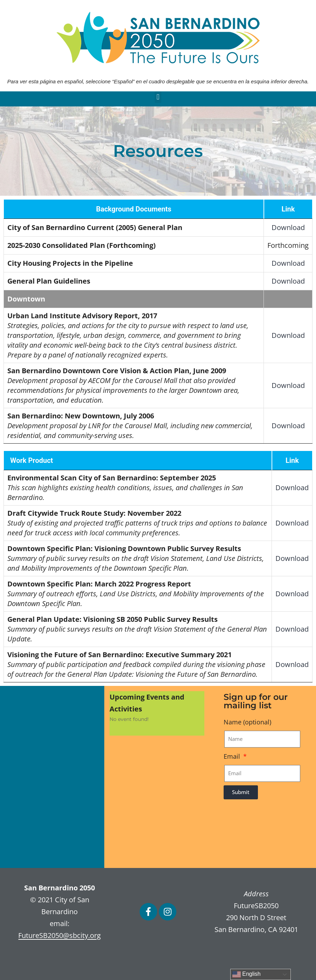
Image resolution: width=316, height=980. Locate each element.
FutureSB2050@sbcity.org (59, 935)
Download (288, 227)
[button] (158, 97)
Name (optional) (247, 722)
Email (233, 756)
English (247, 974)
